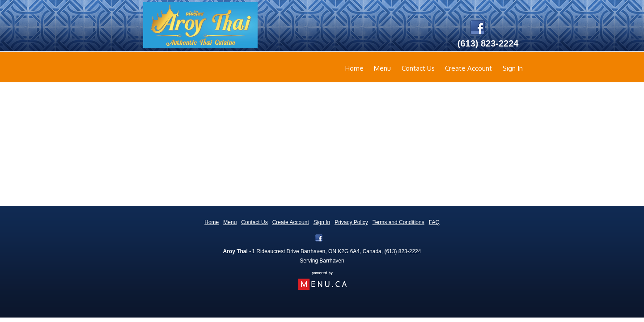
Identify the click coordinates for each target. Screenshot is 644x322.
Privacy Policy (351, 222)
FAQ (434, 222)
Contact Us (418, 68)
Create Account (468, 68)
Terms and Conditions (398, 222)
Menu (382, 68)
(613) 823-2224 (402, 251)
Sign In (513, 68)
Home (354, 68)
